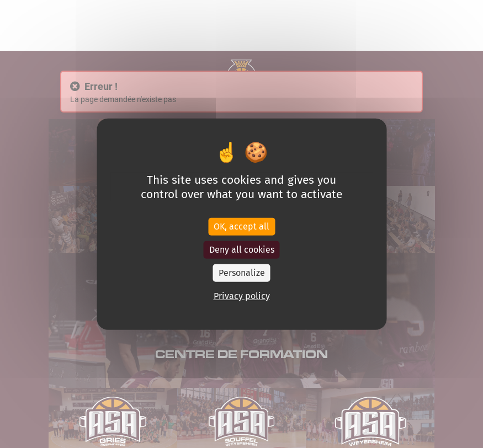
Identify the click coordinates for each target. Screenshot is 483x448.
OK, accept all (242, 226)
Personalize (242, 272)
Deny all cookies (242, 249)
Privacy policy (242, 295)
